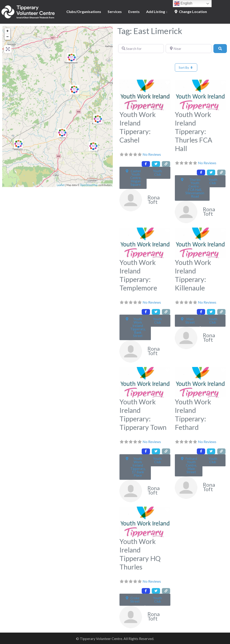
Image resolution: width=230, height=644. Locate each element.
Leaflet (61, 185)
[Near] (189, 49)
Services (115, 12)
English (183, 4)
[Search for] (141, 49)
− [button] (8, 37)
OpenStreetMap (89, 185)
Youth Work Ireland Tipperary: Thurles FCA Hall (194, 131)
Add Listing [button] (156, 12)
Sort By (186, 67)
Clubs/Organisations (84, 12)
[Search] (220, 49)
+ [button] (8, 31)
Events (134, 12)
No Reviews (152, 154)
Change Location (190, 12)
